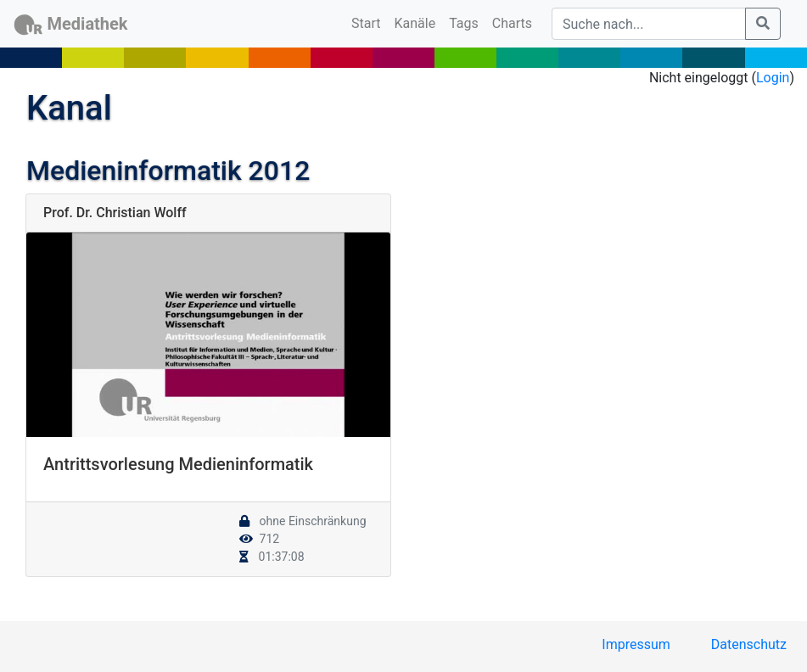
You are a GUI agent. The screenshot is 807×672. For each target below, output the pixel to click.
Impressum (636, 644)
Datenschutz (749, 644)
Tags (464, 23)
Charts (512, 23)
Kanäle (415, 23)
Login (773, 78)
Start (369, 22)
